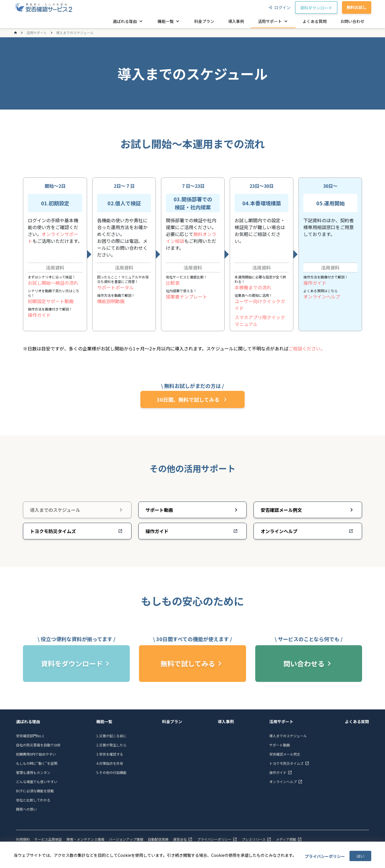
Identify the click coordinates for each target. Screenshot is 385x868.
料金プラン (172, 721)
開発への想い (26, 809)
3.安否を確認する (110, 754)
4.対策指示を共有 (110, 763)
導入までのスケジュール (288, 736)
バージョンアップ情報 (126, 839)
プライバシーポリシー (325, 856)
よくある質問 (357, 721)
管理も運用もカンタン (33, 772)
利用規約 (23, 839)
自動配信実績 (158, 839)
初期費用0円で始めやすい (36, 754)
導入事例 (226, 721)
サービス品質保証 (48, 839)
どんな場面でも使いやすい (37, 782)
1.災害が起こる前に (111, 736)
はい (360, 856)
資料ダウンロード (316, 8)
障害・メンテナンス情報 (85, 839)
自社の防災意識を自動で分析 (38, 745)
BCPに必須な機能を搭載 (35, 791)
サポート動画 (280, 745)
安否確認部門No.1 (30, 736)
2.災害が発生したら (111, 745)
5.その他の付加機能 (111, 772)
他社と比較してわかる (33, 800)
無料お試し (357, 7)
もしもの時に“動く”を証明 (37, 763)
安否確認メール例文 (285, 754)
